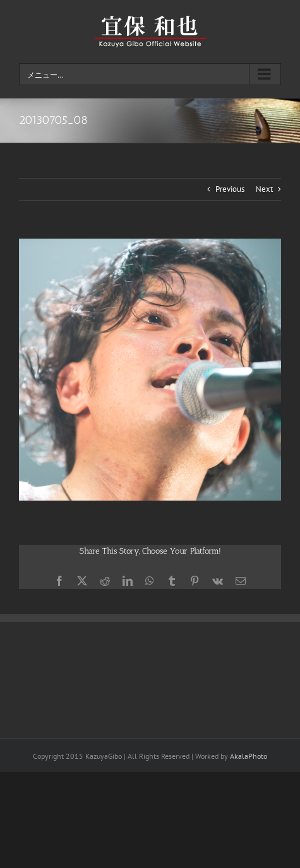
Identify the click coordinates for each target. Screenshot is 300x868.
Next (264, 189)
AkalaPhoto (249, 756)
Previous (230, 189)
